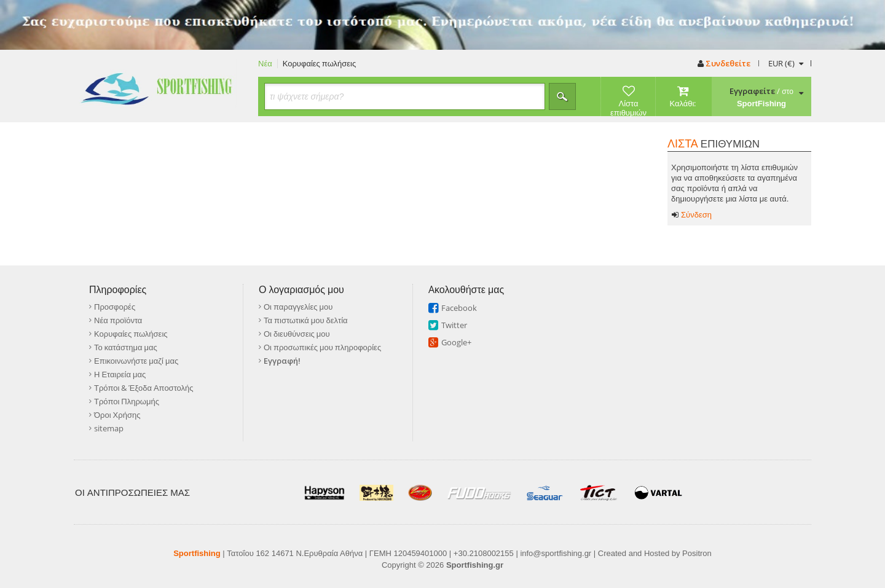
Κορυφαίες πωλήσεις (320, 64)
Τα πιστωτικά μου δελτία (306, 320)
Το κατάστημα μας (126, 347)
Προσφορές (115, 307)
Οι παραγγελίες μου (298, 307)
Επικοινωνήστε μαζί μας (136, 361)
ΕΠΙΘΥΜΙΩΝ (714, 143)
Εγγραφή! (282, 361)
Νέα (265, 64)
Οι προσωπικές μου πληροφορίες (322, 347)
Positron (697, 553)
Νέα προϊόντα (118, 320)
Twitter (454, 325)
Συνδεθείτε (724, 63)
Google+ (456, 342)
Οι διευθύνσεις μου (297, 334)
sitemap (109, 428)
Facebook (459, 308)
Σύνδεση (692, 215)
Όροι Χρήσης (117, 415)
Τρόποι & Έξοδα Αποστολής (144, 388)
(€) (785, 63)
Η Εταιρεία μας (120, 374)
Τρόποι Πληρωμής (127, 401)
